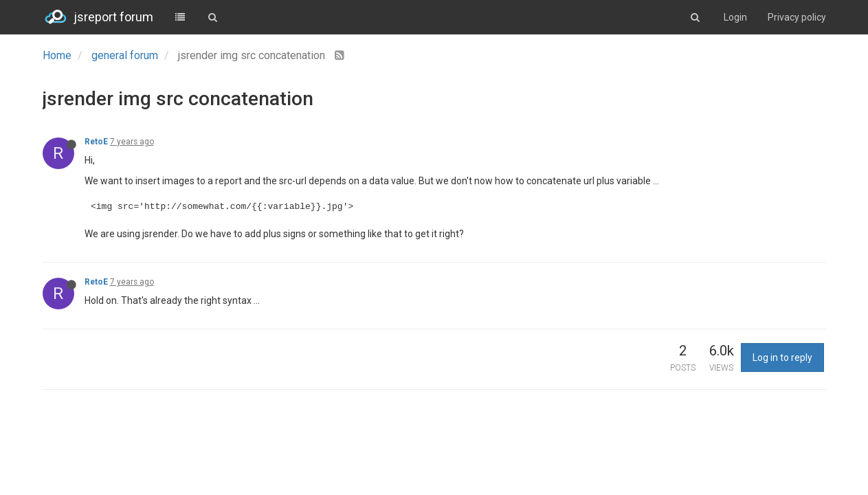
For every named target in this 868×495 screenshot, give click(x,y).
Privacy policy (797, 17)
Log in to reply (782, 357)
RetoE (96, 142)
